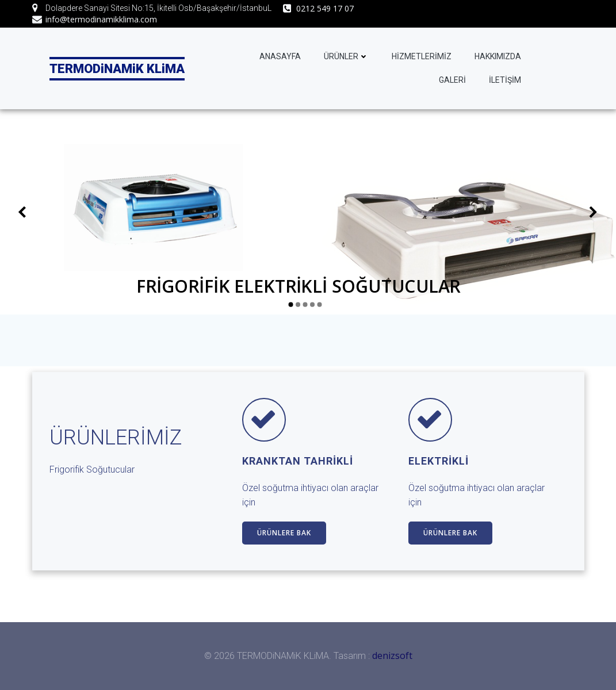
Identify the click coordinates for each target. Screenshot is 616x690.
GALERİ (452, 80)
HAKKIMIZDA (498, 56)
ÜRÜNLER (346, 56)
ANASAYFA (280, 56)
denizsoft (392, 655)
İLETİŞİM (505, 80)
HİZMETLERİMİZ (422, 56)
